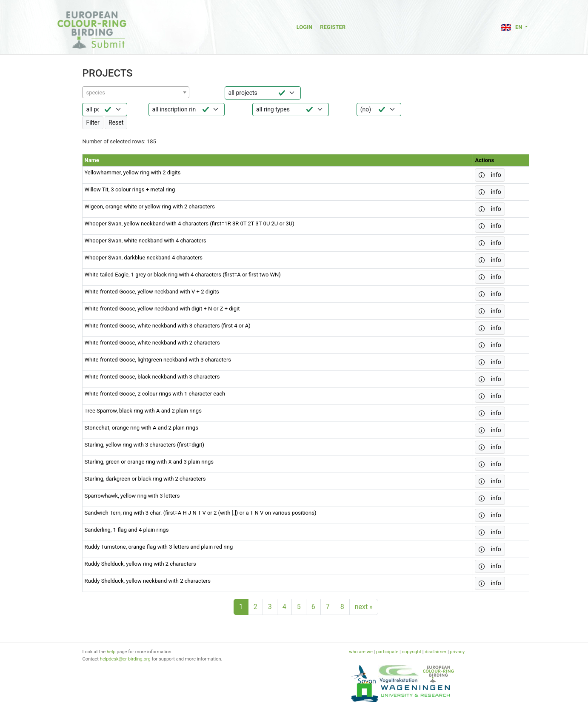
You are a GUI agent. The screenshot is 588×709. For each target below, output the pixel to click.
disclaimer (435, 652)
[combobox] (136, 92)
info (490, 175)
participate (387, 652)
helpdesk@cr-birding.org (125, 659)
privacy (457, 652)
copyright (412, 652)
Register (333, 27)
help (111, 652)
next (364, 607)
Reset (116, 122)
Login (304, 27)
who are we (361, 652)
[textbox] (136, 93)
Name (91, 160)
